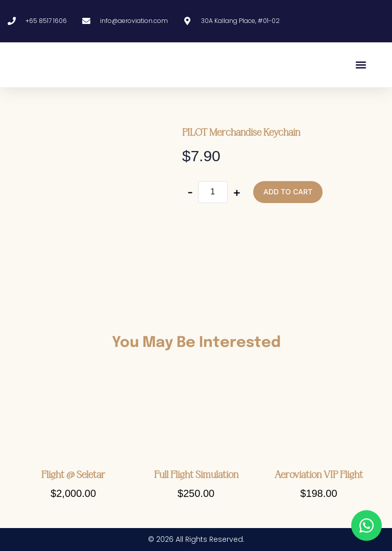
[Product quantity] (213, 192)
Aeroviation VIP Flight (319, 475)
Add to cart (288, 192)
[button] (361, 65)
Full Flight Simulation (196, 475)
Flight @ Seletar (73, 475)
